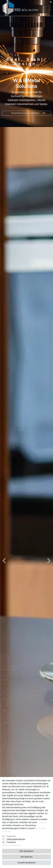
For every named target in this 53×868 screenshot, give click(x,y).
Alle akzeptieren (27, 851)
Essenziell (11, 836)
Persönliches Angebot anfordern (28, 113)
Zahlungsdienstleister (16, 839)
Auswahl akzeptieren (26, 863)
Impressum (42, 822)
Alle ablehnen (26, 857)
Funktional (11, 842)
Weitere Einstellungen (12, 845)
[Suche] (51, 2)
